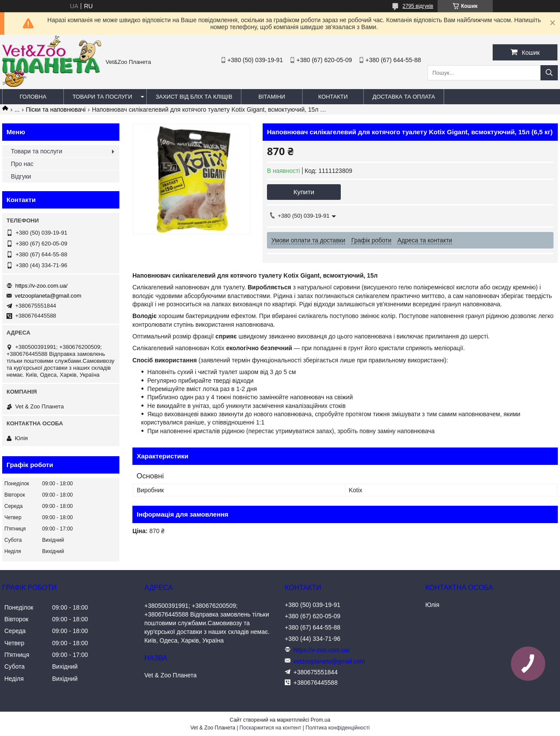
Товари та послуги (102, 97)
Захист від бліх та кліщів (194, 97)
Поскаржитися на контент (270, 728)
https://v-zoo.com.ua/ (41, 286)
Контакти (333, 97)
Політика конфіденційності (338, 728)
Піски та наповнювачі (56, 109)
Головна (33, 97)
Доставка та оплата (404, 97)
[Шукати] (549, 73)
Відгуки (21, 176)
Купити (304, 192)
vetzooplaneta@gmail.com (48, 296)
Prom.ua (321, 720)
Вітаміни (272, 97)
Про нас (22, 164)
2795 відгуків (418, 6)
